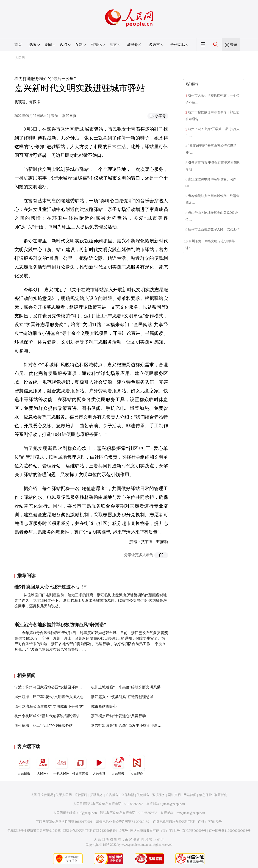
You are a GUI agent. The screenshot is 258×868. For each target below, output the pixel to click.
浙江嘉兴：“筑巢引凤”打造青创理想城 (122, 697)
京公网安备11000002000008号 (229, 831)
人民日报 (24, 765)
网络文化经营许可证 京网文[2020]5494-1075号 (95, 831)
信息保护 (205, 795)
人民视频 (99, 765)
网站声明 (174, 795)
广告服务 (112, 795)
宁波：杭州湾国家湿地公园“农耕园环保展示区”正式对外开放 (64, 687)
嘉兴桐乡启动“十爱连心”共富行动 (118, 716)
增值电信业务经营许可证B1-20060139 (123, 822)
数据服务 (159, 795)
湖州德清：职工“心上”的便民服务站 (44, 725)
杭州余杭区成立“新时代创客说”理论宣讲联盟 (51, 716)
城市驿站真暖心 (104, 706)
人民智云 (118, 765)
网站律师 (190, 795)
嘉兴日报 (69, 116)
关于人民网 (64, 795)
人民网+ (43, 765)
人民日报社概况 (42, 795)
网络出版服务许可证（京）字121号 (155, 831)
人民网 (20, 58)
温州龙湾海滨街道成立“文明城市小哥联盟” (49, 706)
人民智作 (137, 765)
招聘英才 (97, 795)
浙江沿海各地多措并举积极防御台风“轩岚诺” (60, 625)
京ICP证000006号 (194, 831)
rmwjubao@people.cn (191, 813)
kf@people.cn (88, 813)
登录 (234, 45)
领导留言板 (80, 765)
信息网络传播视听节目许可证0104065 (34, 831)
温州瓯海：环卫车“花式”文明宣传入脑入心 (49, 697)
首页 (18, 45)
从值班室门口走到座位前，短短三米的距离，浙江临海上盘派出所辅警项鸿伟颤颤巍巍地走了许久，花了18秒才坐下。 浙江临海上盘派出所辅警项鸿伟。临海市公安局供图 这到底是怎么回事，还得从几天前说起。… (91, 600)
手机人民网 (61, 765)
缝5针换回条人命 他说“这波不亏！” (51, 587)
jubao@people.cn (174, 804)
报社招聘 (81, 795)
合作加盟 (128, 795)
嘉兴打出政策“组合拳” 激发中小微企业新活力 (128, 725)
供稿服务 (143, 795)
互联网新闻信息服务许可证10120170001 (64, 822)
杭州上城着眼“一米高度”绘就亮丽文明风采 (126, 687)
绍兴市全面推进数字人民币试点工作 (214, 229)
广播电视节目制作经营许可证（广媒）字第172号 (187, 822)
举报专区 (134, 45)
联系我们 (221, 795)
